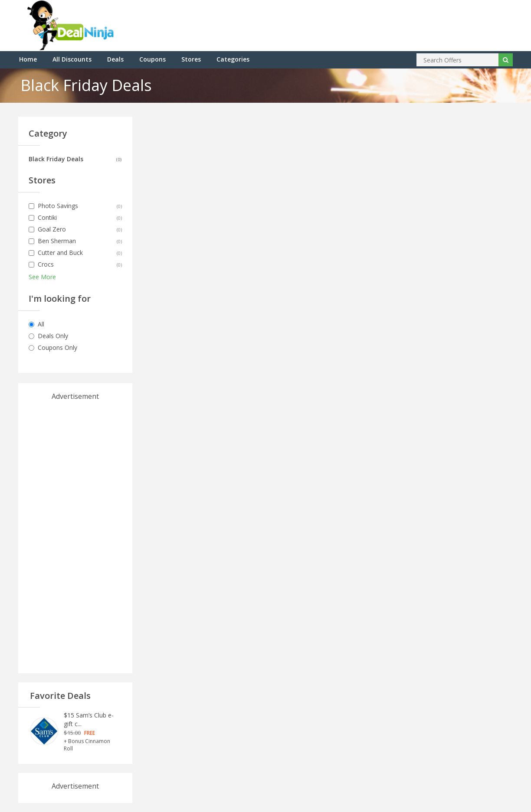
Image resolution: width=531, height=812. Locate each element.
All (41, 324)
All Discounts (72, 59)
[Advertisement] (75, 532)
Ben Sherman (57, 241)
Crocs (46, 264)
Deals (115, 59)
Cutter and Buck (60, 253)
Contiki (47, 217)
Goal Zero (52, 229)
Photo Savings (58, 206)
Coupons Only (57, 347)
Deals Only (53, 336)
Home (28, 59)
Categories (233, 59)
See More (42, 277)
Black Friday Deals (56, 159)
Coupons (152, 59)
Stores (191, 59)
